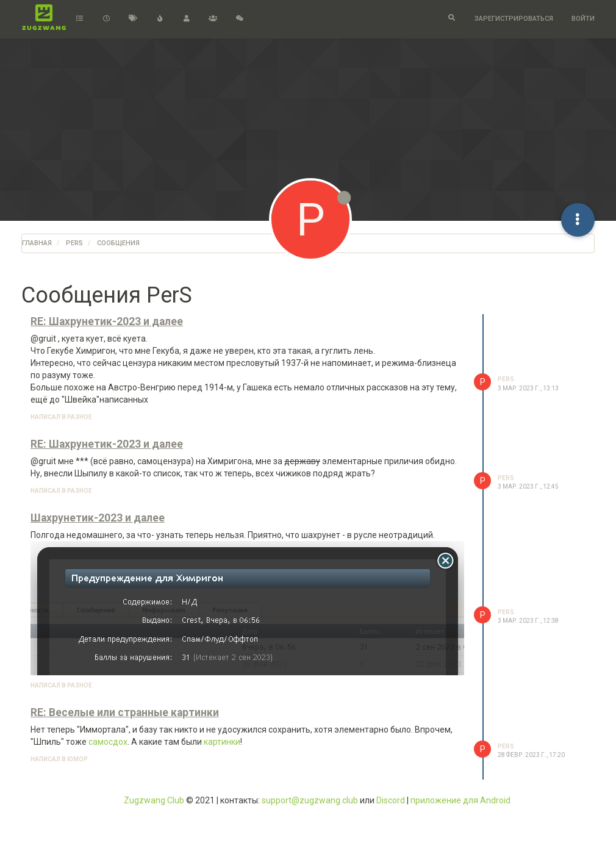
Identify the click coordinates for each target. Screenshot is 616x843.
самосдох (108, 742)
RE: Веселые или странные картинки (125, 712)
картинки (222, 742)
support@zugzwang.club (310, 800)
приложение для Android (460, 800)
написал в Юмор (59, 759)
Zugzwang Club (154, 800)
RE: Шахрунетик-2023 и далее (107, 321)
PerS (506, 379)
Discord (391, 800)
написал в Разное (61, 417)
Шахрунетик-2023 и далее (98, 518)
